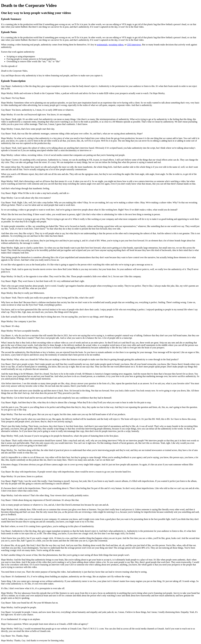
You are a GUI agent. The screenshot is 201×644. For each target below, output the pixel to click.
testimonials (102, 45)
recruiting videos (116, 45)
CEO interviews (134, 45)
